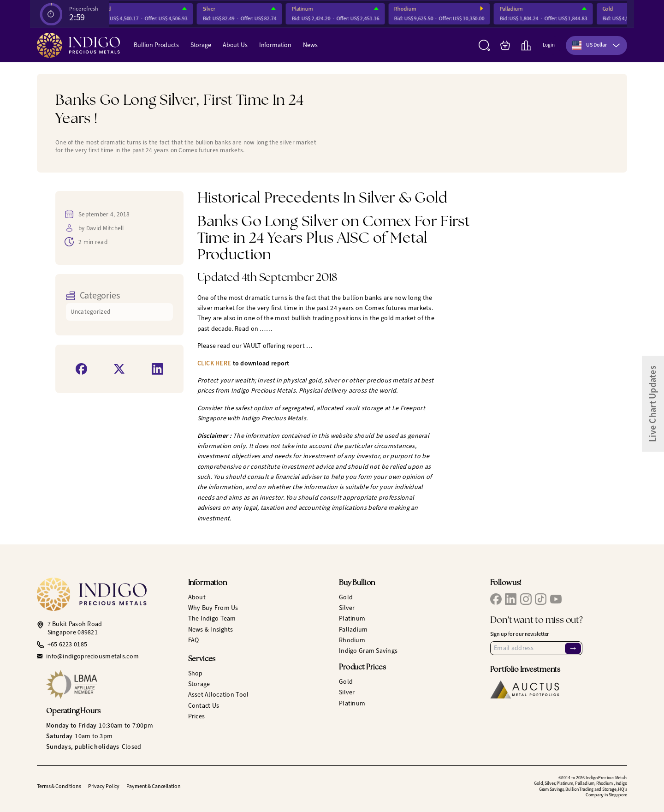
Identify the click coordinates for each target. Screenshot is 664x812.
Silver (212, 9)
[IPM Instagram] (526, 599)
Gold (611, 9)
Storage (201, 45)
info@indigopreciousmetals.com (92, 657)
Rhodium (408, 9)
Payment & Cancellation (153, 786)
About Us (235, 45)
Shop (196, 673)
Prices (197, 716)
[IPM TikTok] (541, 599)
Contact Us (204, 706)
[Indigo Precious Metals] (78, 45)
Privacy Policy (104, 786)
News (310, 45)
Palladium (515, 9)
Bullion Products (156, 45)
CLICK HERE (214, 363)
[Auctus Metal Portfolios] (525, 690)
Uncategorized (91, 312)
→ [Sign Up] (573, 648)
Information (275, 45)
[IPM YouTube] (556, 599)
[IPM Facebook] (496, 599)
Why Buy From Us (213, 608)
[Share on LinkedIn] (157, 369)
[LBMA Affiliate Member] (110, 684)
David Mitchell (105, 228)
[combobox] (596, 45)
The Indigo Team (212, 618)
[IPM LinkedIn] (511, 599)
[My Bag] (505, 45)
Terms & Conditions (59, 786)
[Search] (484, 45)
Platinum (306, 9)
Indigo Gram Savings (368, 651)
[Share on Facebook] (81, 369)
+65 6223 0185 (68, 645)
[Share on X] (119, 369)
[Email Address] (536, 648)
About (197, 597)
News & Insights (211, 630)
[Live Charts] (526, 45)
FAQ (194, 640)
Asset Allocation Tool (219, 695)
